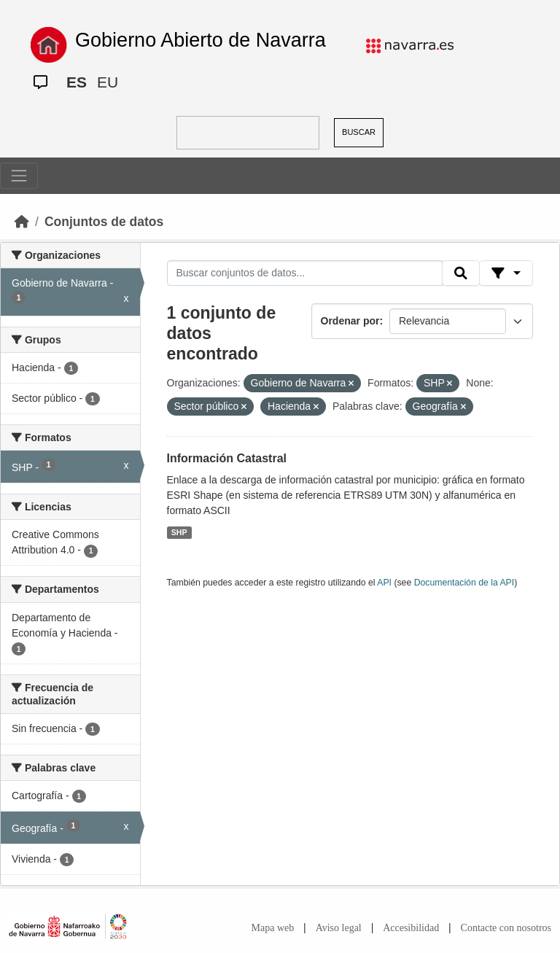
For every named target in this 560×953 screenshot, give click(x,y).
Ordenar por (350, 321)
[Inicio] (22, 222)
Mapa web (273, 928)
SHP (179, 532)
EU (108, 82)
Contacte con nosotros (506, 928)
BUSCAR (359, 132)
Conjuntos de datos (104, 222)
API (384, 583)
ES (77, 82)
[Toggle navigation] (19, 176)
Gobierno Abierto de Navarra (201, 40)
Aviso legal (339, 928)
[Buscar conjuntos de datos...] (305, 273)
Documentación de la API (464, 583)
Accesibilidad (411, 928)
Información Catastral (227, 458)
